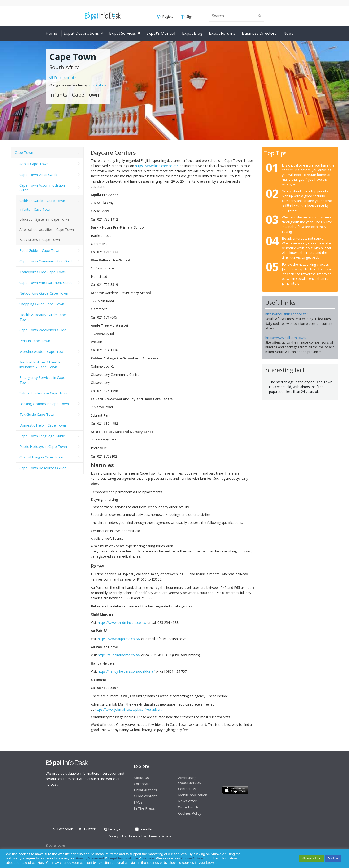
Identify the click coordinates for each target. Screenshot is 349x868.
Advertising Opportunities (189, 780)
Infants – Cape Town (35, 209)
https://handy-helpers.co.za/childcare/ (126, 671)
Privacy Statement (90, 858)
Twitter (89, 829)
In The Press (144, 808)
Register (166, 17)
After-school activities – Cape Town (47, 229)
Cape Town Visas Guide (39, 175)
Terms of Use (138, 836)
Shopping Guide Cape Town (42, 304)
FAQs (138, 802)
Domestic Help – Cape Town (43, 425)
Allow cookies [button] (312, 858)
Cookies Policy (190, 813)
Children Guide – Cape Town (42, 201)
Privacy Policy (118, 836)
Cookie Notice (192, 858)
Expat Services (123, 33)
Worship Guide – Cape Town (42, 351)
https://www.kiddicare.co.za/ (156, 166)
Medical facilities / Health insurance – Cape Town (40, 364)
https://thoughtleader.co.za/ (286, 314)
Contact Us (187, 789)
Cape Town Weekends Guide (43, 330)
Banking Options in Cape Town (44, 404)
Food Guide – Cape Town (40, 250)
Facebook (65, 829)
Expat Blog (192, 33)
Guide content (145, 796)
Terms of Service (160, 836)
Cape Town (24, 152)
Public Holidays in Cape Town (43, 446)
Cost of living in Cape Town (41, 457)
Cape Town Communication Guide (47, 261)
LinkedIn (144, 829)
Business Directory (259, 33)
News (288, 33)
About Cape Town (34, 164)
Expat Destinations (81, 33)
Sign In (189, 17)
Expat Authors (145, 790)
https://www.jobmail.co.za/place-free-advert (128, 709)
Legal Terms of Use (123, 858)
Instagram (114, 829)
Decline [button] (333, 858)
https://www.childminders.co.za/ (122, 622)
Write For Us (188, 807)
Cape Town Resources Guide (43, 468)
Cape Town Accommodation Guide (42, 188)
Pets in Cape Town (35, 341)
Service (148, 858)
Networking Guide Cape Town (44, 293)
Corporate (142, 784)
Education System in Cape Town (44, 219)
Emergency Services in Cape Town (42, 380)
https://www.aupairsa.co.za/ (119, 639)
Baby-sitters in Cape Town (40, 240)
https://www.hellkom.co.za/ (286, 338)
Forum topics (63, 78)
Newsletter (187, 801)
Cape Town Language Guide (42, 436)
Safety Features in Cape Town (44, 393)
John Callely (97, 85)
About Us (141, 778)
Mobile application (193, 795)
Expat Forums (222, 33)
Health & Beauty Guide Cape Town (43, 317)
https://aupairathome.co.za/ (119, 655)
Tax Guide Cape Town (37, 414)
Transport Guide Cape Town (43, 272)
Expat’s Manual (161, 33)
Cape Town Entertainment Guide (46, 282)
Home (51, 33)
